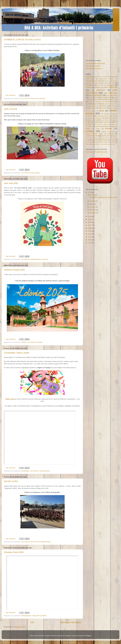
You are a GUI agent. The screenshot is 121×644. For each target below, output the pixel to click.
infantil (101, 111)
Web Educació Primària (94, 69)
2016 (90, 240)
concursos (98, 87)
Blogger (88, 636)
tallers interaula (104, 142)
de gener (93, 213)
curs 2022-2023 (106, 98)
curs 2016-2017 (98, 90)
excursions (103, 106)
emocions (111, 102)
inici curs (103, 114)
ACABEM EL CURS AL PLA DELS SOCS (22, 40)
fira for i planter (91, 111)
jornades (99, 116)
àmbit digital (90, 79)
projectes (111, 134)
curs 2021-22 (93, 98)
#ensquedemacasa (91, 77)
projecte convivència (108, 132)
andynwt (68, 636)
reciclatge (95, 138)
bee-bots (115, 81)
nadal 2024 (36, 616)
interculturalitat (113, 114)
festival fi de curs (91, 108)
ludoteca (90, 120)
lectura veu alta (100, 118)
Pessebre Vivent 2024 (14, 552)
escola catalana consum (111, 104)
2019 (90, 231)
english (88, 104)
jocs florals (91, 116)
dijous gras (92, 102)
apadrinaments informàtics (106, 79)
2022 (90, 222)
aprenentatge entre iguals (94, 81)
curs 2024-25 (25, 98)
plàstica (98, 126)
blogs (89, 83)
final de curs (35, 98)
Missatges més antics (71, 622)
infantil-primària (36, 259)
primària (42, 98)
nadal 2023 (104, 120)
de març (93, 207)
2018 (90, 234)
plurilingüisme (107, 126)
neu (97, 124)
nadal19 (105, 122)
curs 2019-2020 (96, 95)
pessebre (43, 616)
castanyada (110, 85)
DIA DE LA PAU (11, 481)
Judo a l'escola (11, 109)
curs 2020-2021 (112, 95)
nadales (90, 124)
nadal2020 (114, 122)
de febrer (93, 210)
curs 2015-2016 (111, 87)
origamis (113, 124)
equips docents (97, 104)
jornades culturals (108, 116)
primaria (109, 128)
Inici (32, 622)
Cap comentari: (11, 95)
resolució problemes (105, 138)
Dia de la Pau (35, 542)
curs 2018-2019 (111, 93)
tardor (113, 142)
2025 (90, 192)
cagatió (113, 83)
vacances (94, 144)
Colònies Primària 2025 (14, 270)
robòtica (90, 140)
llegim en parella (112, 118)
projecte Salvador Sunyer (94, 134)
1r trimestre (103, 77)
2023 (90, 219)
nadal (96, 120)
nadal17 (88, 122)
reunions (115, 138)
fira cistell (113, 108)
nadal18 (97, 122)
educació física (102, 102)
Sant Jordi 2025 (11, 183)
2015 (90, 243)
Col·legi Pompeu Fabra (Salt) (95, 63)
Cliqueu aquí (10, 399)
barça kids (107, 81)
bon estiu (105, 83)
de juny (92, 195)
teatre (87, 144)
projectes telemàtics (92, 136)
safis (97, 140)
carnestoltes (25, 471)
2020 (90, 228)
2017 (90, 237)
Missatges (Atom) (20, 627)
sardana (113, 140)
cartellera (100, 85)
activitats (112, 77)
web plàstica (110, 144)
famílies (113, 106)
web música (101, 144)
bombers (96, 83)
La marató (90, 118)
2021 (90, 225)
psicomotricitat (106, 136)
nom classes (104, 124)
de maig (93, 201)
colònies (24, 342)
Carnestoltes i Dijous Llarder (17, 353)
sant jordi (45, 259)
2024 (90, 216)
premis (98, 129)
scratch (88, 142)
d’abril (92, 204)
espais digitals (92, 106)
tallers (94, 142)
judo (32, 173)
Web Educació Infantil (93, 66)
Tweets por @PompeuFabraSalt (96, 152)
